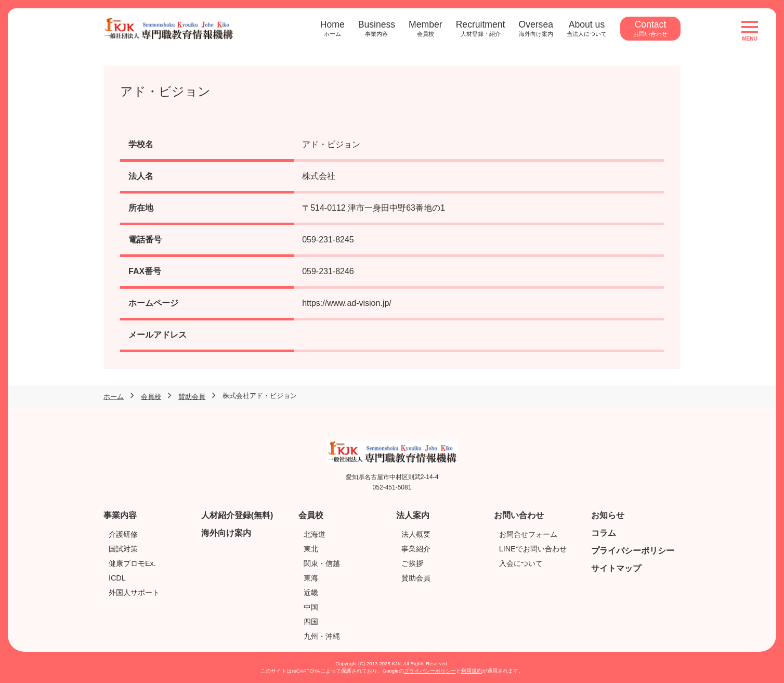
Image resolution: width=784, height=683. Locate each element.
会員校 (311, 515)
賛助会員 (416, 578)
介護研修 (123, 534)
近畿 (311, 592)
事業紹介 (416, 549)
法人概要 (416, 534)
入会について (521, 563)
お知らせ (608, 515)
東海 (311, 578)
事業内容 (120, 515)
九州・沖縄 (322, 636)
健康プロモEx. (132, 563)
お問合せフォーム (528, 534)
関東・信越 (322, 563)
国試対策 (123, 549)
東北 (311, 549)
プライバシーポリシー (633, 551)
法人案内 (413, 515)
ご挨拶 (412, 563)
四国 (311, 622)
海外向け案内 (226, 533)
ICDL (117, 578)
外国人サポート (134, 592)
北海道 (315, 534)
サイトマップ (616, 568)
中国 (311, 607)
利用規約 (472, 671)
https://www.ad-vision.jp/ (347, 303)
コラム (604, 533)
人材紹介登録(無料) (237, 515)
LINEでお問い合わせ (533, 549)
